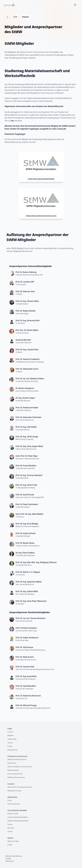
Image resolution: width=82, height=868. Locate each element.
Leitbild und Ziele (13, 814)
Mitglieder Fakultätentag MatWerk (18, 821)
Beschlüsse (11, 828)
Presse (9, 800)
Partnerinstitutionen (14, 804)
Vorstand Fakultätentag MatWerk (18, 817)
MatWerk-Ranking (13, 770)
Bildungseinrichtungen (14, 791)
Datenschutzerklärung (14, 856)
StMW (16, 17)
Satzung (10, 743)
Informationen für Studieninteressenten (20, 787)
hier (13, 121)
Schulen (11, 784)
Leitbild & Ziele (12, 739)
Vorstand (10, 732)
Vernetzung (12, 797)
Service (10, 838)
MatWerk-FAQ (12, 763)
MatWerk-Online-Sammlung (16, 777)
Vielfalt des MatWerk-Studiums (17, 759)
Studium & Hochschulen (17, 756)
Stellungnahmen (13, 750)
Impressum (10, 861)
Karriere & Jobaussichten (15, 774)
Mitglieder (26, 17)
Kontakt (10, 746)
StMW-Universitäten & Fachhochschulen (20, 767)
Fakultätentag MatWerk (17, 810)
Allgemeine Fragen (13, 841)
